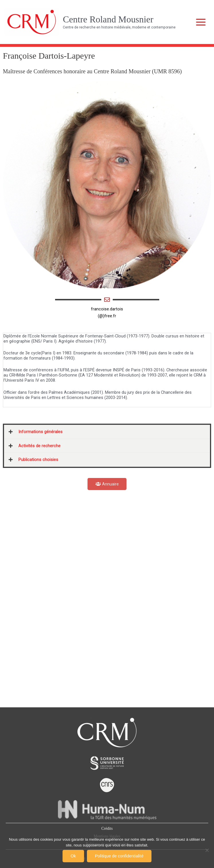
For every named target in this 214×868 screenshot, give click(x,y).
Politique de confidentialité (119, 856)
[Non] (207, 850)
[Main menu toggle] (201, 22)
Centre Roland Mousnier (108, 19)
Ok (73, 856)
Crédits (107, 828)
